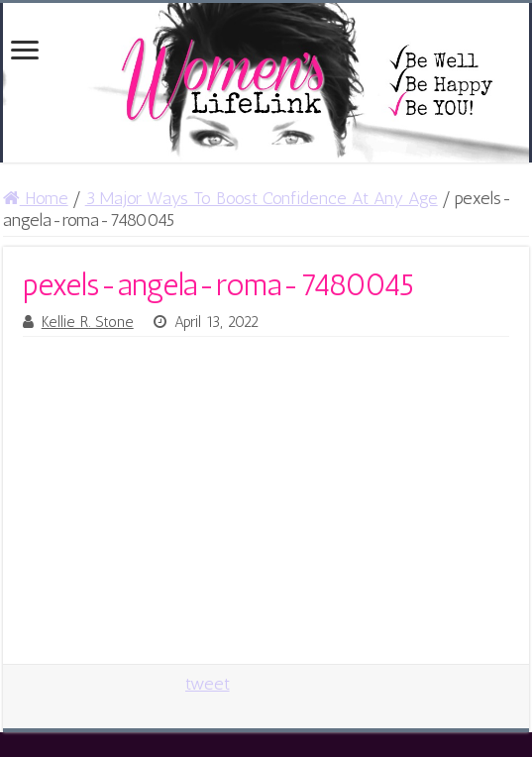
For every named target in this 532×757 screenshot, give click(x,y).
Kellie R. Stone (88, 322)
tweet (208, 684)
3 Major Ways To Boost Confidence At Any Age (262, 198)
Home (36, 198)
